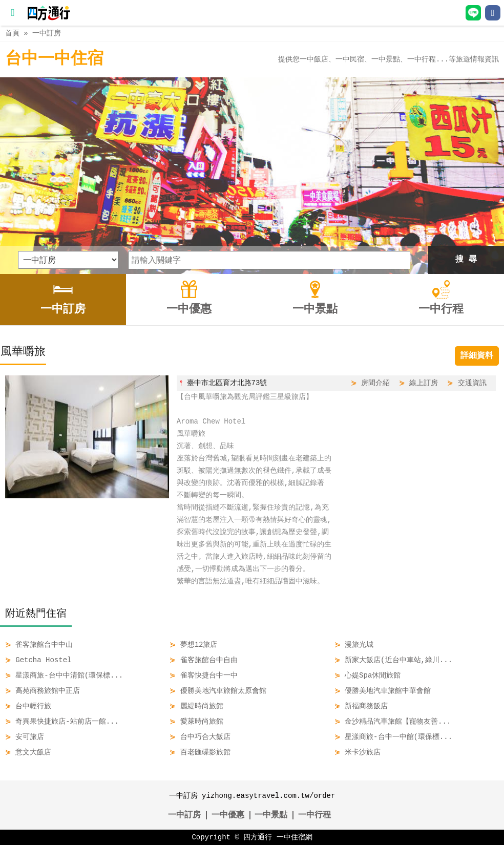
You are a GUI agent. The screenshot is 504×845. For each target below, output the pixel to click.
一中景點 (271, 815)
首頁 (12, 33)
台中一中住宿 (54, 59)
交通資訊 (472, 383)
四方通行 (258, 837)
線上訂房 (424, 383)
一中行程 (314, 815)
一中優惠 (228, 815)
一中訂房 (47, 33)
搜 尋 (466, 260)
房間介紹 (375, 383)
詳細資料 (477, 356)
